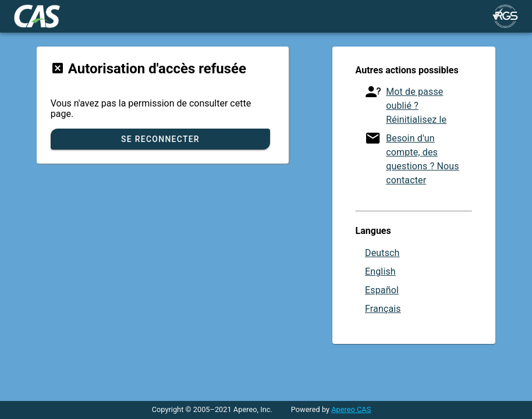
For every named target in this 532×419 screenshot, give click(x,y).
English (380, 271)
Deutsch (382, 253)
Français (383, 309)
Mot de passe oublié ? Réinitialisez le (416, 106)
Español (382, 290)
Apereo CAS (351, 409)
